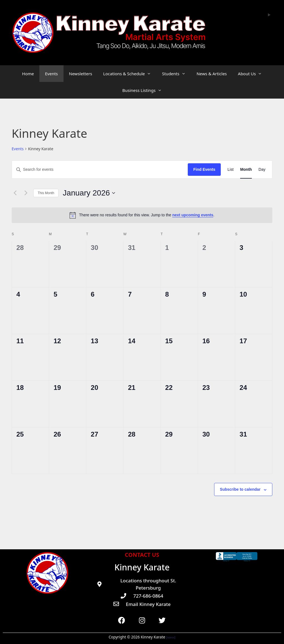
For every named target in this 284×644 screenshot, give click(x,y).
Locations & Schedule (130, 74)
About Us (253, 74)
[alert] (142, 215)
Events (51, 74)
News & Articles (212, 74)
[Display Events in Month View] (246, 170)
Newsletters (81, 74)
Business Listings (145, 90)
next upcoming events (193, 215)
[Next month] (26, 193)
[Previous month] (15, 193)
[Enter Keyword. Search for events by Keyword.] (100, 170)
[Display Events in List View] (230, 170)
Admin (171, 637)
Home (28, 74)
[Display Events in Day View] (262, 170)
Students (176, 74)
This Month (46, 193)
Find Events (204, 169)
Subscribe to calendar (240, 489)
